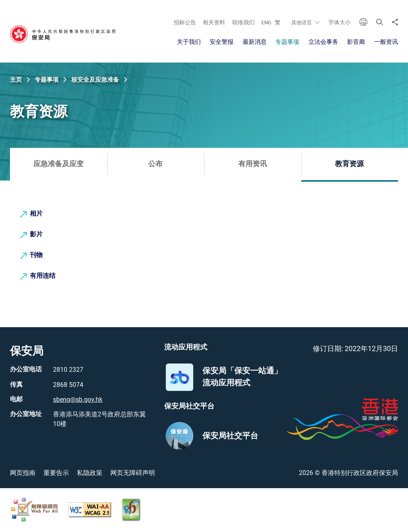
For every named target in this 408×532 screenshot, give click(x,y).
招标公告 (185, 23)
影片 (36, 235)
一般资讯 (386, 42)
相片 (36, 214)
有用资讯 (253, 164)
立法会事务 (323, 42)
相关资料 (214, 23)
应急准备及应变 (59, 164)
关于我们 (189, 42)
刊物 (36, 255)
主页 (16, 80)
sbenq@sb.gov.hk (78, 399)
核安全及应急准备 (95, 80)
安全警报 (222, 42)
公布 (155, 164)
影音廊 (356, 42)
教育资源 (349, 164)
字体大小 (339, 23)
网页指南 (23, 473)
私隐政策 (90, 473)
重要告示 (56, 473)
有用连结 (43, 276)
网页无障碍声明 (133, 473)
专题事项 (287, 42)
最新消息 (255, 42)
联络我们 (243, 23)
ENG (266, 23)
